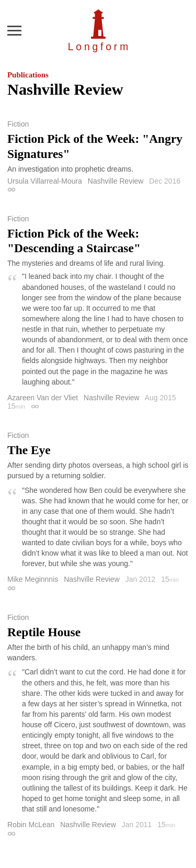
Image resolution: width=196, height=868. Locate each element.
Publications (28, 75)
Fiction (18, 124)
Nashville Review (116, 181)
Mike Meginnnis (33, 579)
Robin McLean (31, 825)
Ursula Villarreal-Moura (45, 181)
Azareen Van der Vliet (43, 398)
